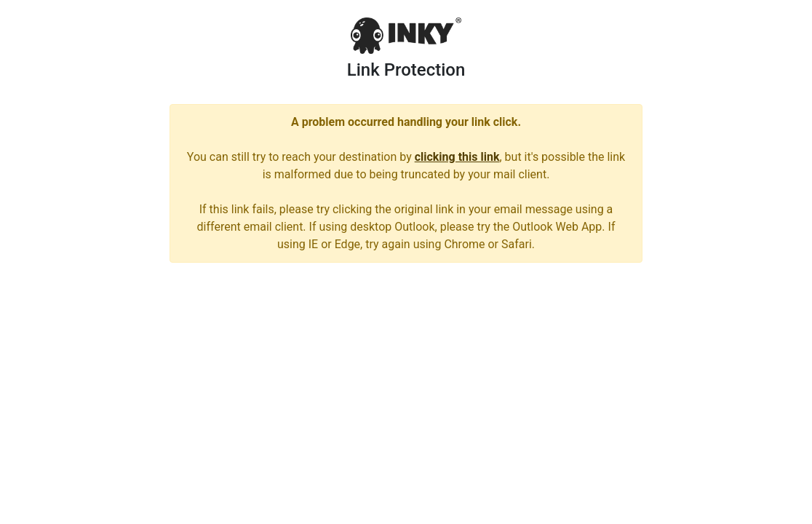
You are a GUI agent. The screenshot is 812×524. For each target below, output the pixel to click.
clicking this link (457, 157)
